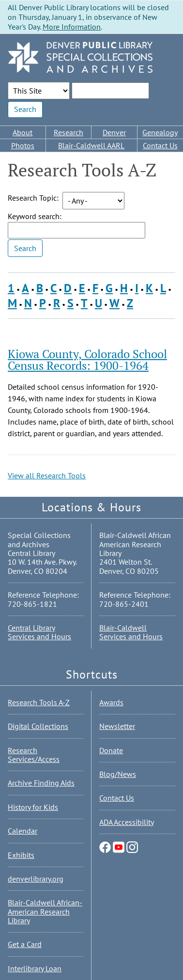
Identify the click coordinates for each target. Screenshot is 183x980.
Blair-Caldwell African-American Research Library (45, 911)
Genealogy (160, 132)
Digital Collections (38, 726)
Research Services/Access (34, 755)
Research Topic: (33, 198)
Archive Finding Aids (41, 783)
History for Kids (33, 807)
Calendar (23, 831)
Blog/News (118, 774)
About (23, 132)
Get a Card (25, 944)
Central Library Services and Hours (39, 632)
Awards (111, 702)
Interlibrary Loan (35, 968)
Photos (23, 145)
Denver (114, 132)
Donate (111, 750)
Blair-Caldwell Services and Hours (131, 632)
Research (69, 132)
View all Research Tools (47, 475)
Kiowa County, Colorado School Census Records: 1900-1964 (87, 360)
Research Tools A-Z (39, 702)
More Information (72, 27)
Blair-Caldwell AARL (91, 145)
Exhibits (21, 855)
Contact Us (160, 145)
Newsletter (117, 726)
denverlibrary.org (36, 879)
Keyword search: (35, 216)
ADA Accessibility (127, 822)
